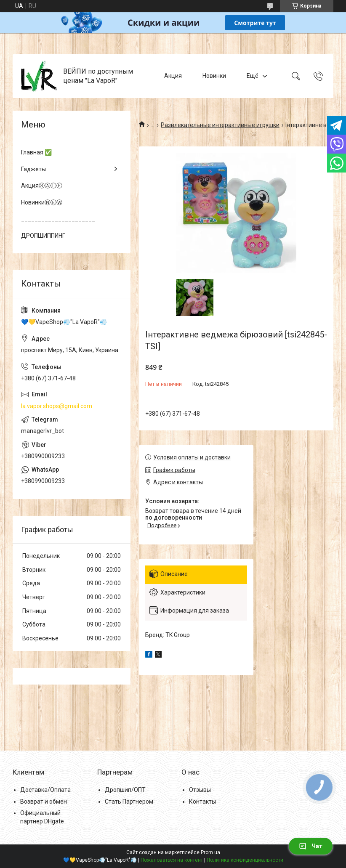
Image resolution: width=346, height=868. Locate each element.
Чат (311, 846)
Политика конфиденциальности (245, 860)
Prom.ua (210, 852)
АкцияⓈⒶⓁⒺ (42, 186)
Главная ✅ (36, 152)
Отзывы (200, 790)
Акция (173, 76)
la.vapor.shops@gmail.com (57, 406)
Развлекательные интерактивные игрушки (220, 125)
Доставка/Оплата (45, 790)
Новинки (214, 76)
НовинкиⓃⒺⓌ (42, 202)
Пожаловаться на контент (172, 860)
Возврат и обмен (44, 802)
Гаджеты (33, 169)
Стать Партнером (129, 802)
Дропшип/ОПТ (125, 790)
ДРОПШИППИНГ (43, 236)
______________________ (58, 219)
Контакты (202, 802)
